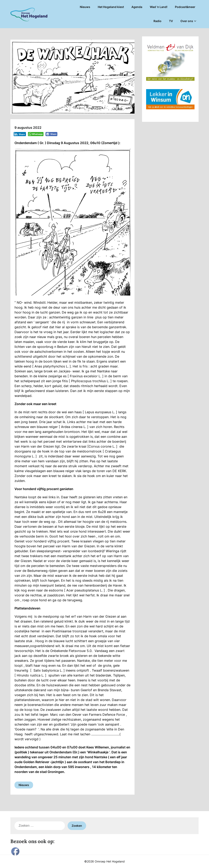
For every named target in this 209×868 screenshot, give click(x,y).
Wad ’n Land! (159, 7)
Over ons (187, 21)
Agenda (137, 7)
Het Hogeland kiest (111, 7)
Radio (157, 21)
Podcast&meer (185, 7)
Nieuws (85, 7)
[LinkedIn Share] (20, 134)
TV (171, 21)
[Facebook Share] (51, 134)
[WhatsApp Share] (36, 134)
